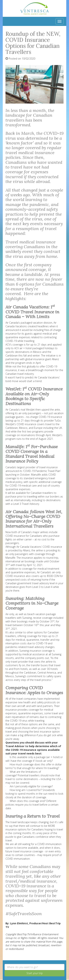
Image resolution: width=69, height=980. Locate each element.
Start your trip (35, 973)
